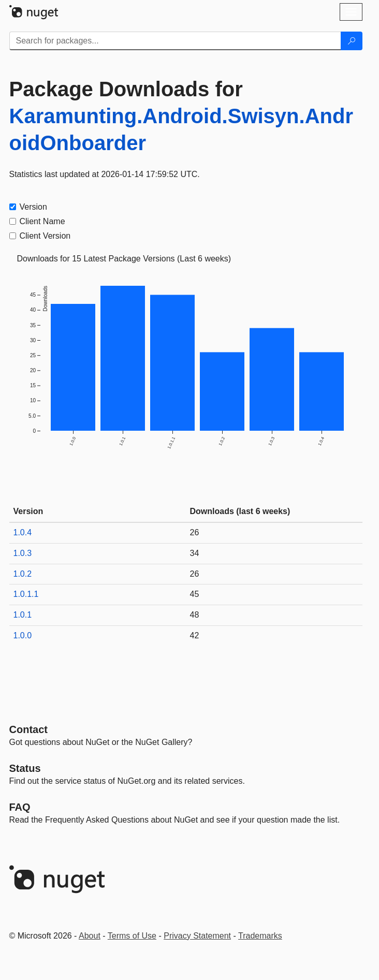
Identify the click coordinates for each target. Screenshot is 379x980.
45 (195, 594)
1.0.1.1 (26, 594)
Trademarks (260, 936)
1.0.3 (23, 553)
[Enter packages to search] (175, 41)
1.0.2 (23, 574)
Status (25, 768)
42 (195, 635)
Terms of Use (132, 936)
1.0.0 (23, 635)
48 (195, 615)
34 (195, 553)
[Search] (352, 41)
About (90, 936)
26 (195, 532)
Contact (28, 729)
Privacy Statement (197, 936)
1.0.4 (23, 532)
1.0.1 (23, 615)
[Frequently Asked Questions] (20, 807)
